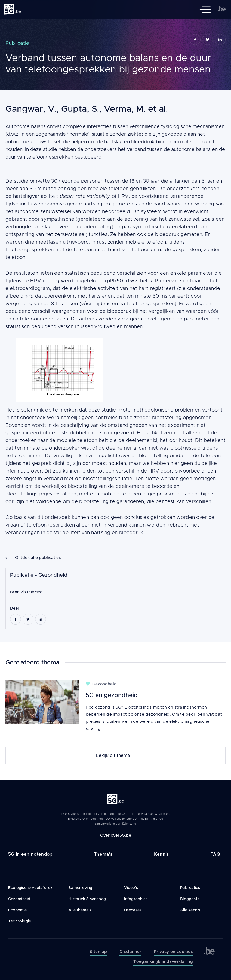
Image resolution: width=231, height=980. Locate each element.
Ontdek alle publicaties (38, 557)
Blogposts (190, 899)
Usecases (133, 910)
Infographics (136, 899)
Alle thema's (80, 910)
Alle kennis (190, 910)
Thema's (103, 854)
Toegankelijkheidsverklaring (163, 961)
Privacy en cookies (173, 952)
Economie (18, 910)
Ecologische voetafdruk (30, 888)
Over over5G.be (116, 835)
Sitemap (98, 952)
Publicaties (190, 888)
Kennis (161, 854)
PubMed (35, 592)
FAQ (215, 854)
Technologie (20, 921)
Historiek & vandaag (87, 899)
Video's (131, 888)
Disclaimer (130, 952)
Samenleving (80, 888)
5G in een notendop (30, 854)
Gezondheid (53, 575)
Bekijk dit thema (113, 755)
